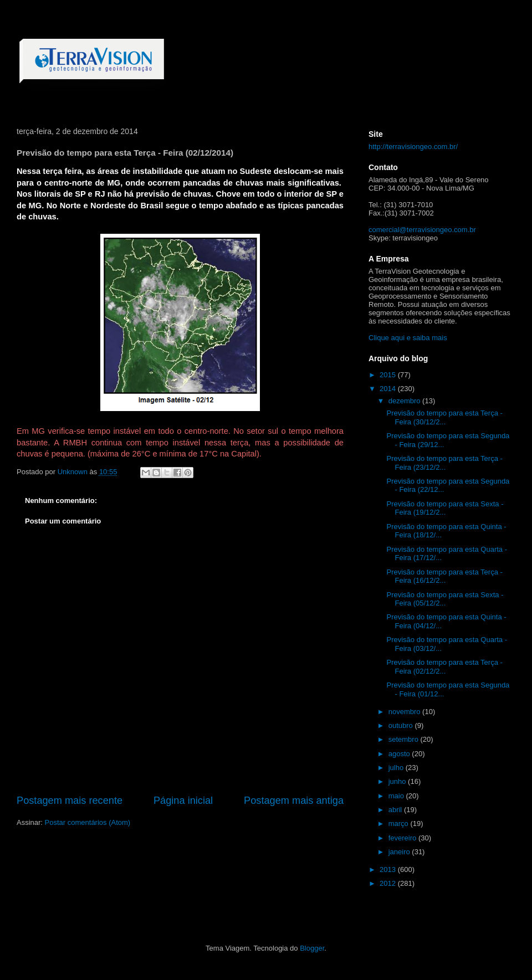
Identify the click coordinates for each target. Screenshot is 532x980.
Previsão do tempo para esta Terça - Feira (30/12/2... (444, 417)
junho (398, 781)
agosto (400, 754)
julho (397, 768)
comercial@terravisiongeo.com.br (422, 230)
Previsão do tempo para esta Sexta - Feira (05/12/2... (445, 599)
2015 (389, 375)
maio (397, 796)
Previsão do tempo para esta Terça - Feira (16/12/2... (444, 576)
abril (396, 810)
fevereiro (403, 838)
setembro (405, 739)
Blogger (312, 948)
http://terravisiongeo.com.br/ (413, 147)
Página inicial (183, 801)
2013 (389, 869)
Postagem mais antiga (294, 801)
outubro (402, 725)
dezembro (405, 401)
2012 (389, 883)
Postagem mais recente (70, 801)
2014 (389, 389)
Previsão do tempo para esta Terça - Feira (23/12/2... (444, 463)
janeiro (400, 852)
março (400, 823)
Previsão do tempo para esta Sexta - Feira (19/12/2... (445, 508)
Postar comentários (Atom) (88, 822)
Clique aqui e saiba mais (408, 338)
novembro (405, 712)
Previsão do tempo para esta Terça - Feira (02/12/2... (444, 667)
